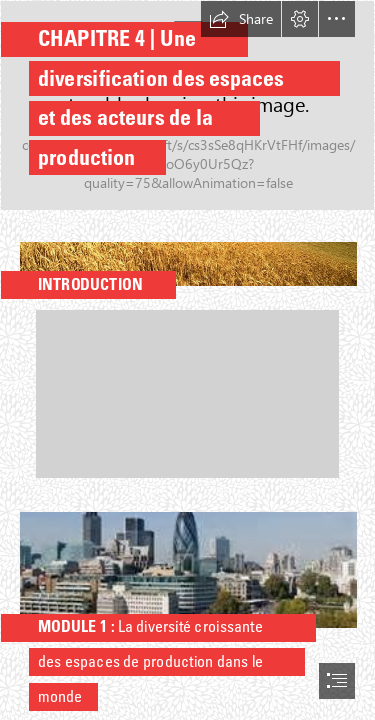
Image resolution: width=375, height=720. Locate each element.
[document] (187, 360)
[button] (241, 19)
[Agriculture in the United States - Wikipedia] (187, 258)
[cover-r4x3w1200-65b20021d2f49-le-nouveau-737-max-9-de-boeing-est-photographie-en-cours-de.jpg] (187, 105)
